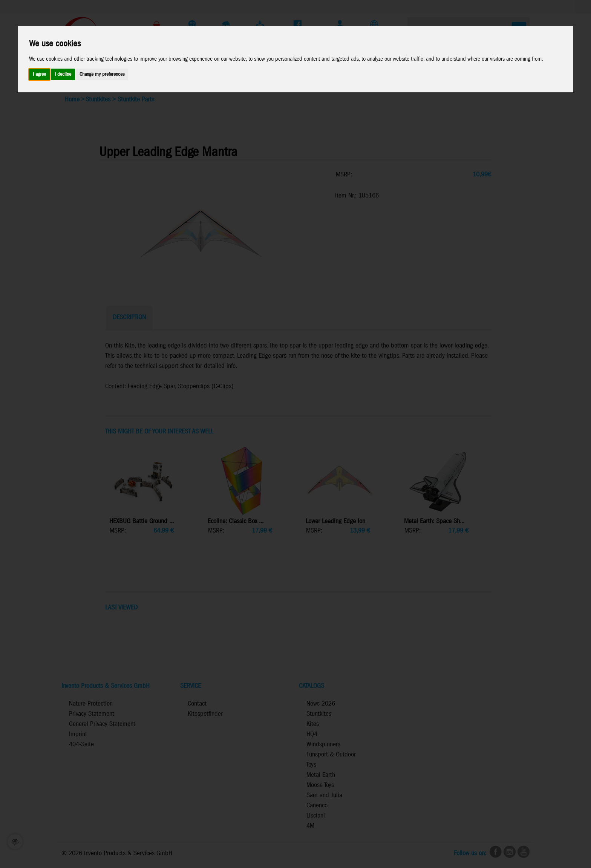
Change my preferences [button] (102, 74)
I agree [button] (39, 74)
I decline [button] (63, 74)
